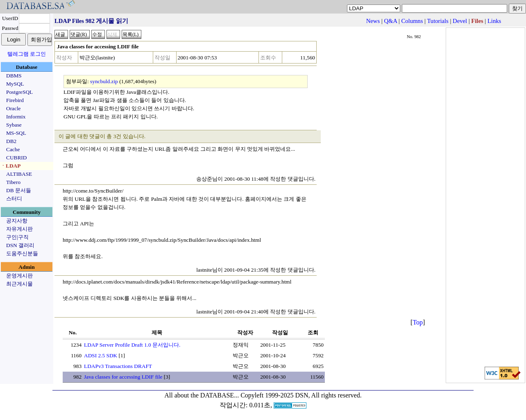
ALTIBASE (19, 174)
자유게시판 (19, 229)
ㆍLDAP (10, 166)
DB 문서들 (19, 190)
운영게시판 (19, 276)
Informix (16, 117)
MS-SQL (16, 133)
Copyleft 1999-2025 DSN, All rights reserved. (301, 395)
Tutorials (438, 21)
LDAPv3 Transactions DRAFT (118, 366)
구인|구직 (17, 237)
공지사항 (17, 221)
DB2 (11, 141)
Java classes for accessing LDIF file (123, 377)
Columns (412, 21)
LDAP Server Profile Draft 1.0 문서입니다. (132, 345)
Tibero (13, 182)
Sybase (14, 125)
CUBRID (16, 158)
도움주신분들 (22, 253)
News (373, 21)
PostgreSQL (19, 92)
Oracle (14, 108)
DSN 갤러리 (20, 245)
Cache (13, 149)
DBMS (14, 76)
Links (494, 21)
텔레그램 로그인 (27, 54)
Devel (460, 21)
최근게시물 (19, 284)
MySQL (15, 84)
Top (418, 322)
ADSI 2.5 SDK (101, 355)
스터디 (14, 199)
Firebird (15, 100)
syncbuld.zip (104, 81)
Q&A (390, 21)
